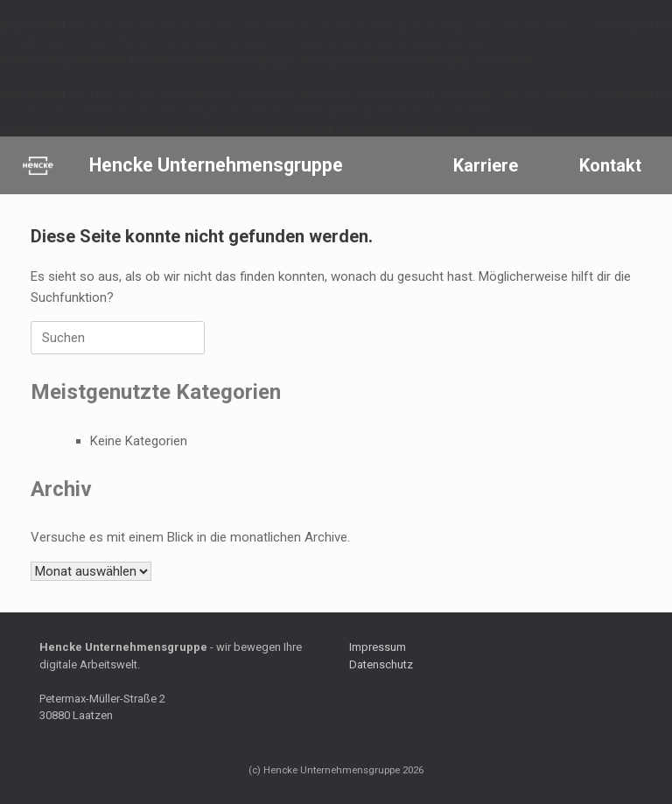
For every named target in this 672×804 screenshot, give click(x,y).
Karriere (486, 165)
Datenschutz (381, 664)
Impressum (378, 647)
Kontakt (610, 165)
